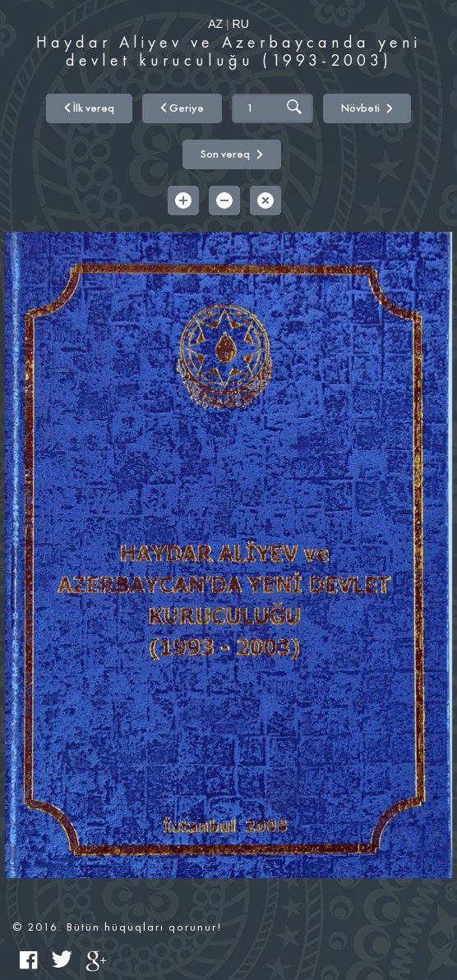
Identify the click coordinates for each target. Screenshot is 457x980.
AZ (215, 24)
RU (241, 24)
